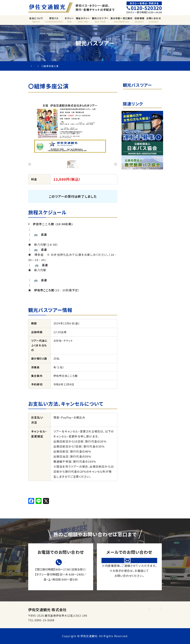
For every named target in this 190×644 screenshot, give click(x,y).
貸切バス (54, 20)
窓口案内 (141, 609)
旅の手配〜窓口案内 (121, 20)
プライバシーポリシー (149, 615)
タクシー (69, 20)
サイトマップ (143, 620)
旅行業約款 (114, 615)
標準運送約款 (115, 620)
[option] (73, 128)
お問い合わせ (154, 20)
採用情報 (139, 20)
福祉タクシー (83, 20)
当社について (36, 20)
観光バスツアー (100, 20)
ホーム (111, 609)
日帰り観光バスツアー (141, 94)
